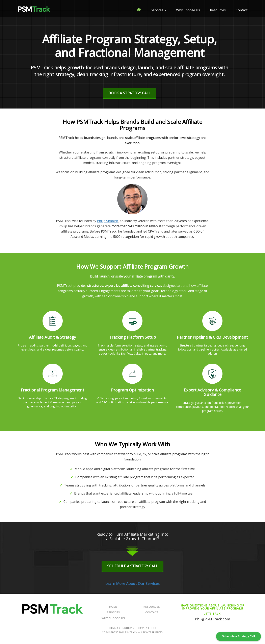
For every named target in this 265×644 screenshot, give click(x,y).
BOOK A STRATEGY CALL (130, 93)
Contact (242, 10)
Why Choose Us (188, 10)
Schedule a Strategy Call (132, 566)
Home (113, 607)
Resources (218, 10)
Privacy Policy (147, 628)
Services (158, 10)
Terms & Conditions (121, 628)
